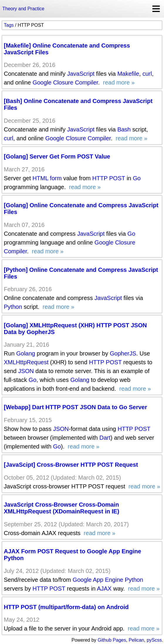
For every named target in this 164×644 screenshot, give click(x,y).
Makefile (128, 74)
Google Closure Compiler (65, 82)
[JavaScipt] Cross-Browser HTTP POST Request (71, 465)
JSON (26, 371)
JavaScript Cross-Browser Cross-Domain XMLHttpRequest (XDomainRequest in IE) (61, 508)
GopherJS (123, 353)
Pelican (136, 640)
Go (137, 178)
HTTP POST (109, 178)
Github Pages (112, 640)
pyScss (154, 640)
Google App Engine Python (108, 580)
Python (13, 307)
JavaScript (81, 74)
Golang (26, 353)
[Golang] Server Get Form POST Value (57, 156)
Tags (9, 25)
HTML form (47, 178)
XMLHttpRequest (26, 362)
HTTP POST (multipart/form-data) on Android (66, 607)
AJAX (104, 589)
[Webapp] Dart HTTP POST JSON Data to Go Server (75, 407)
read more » (118, 82)
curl (147, 74)
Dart (105, 438)
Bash (124, 129)
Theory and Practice (23, 9)
